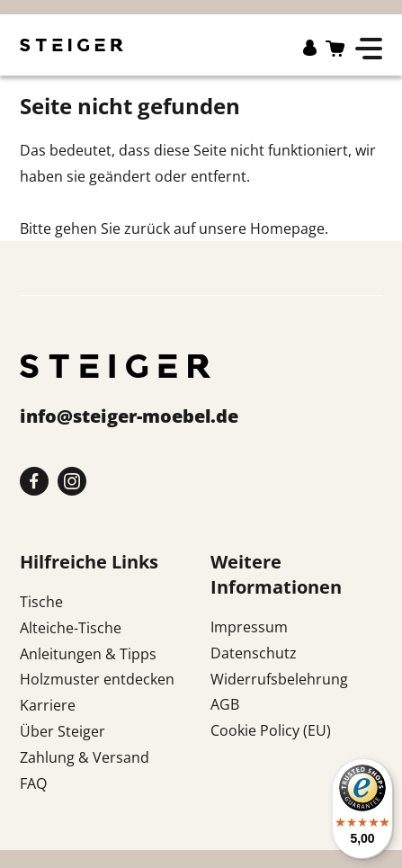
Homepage (287, 228)
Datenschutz (254, 653)
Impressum (249, 627)
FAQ (33, 783)
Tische (41, 602)
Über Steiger (63, 731)
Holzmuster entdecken (97, 679)
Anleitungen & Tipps (88, 654)
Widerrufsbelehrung (279, 679)
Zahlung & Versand (85, 757)
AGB (225, 704)
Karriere (48, 705)
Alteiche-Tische (71, 628)
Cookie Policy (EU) (271, 730)
